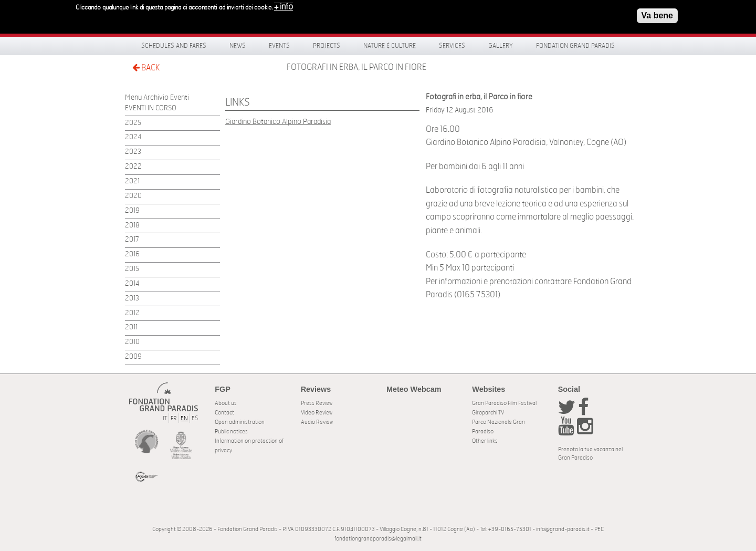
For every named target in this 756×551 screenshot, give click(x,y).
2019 (132, 211)
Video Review (317, 413)
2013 (132, 299)
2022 (133, 167)
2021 (132, 181)
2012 (132, 313)
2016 (132, 254)
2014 (132, 284)
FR (174, 418)
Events (279, 46)
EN (184, 418)
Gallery (501, 46)
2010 (132, 342)
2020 (133, 196)
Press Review (317, 403)
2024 (133, 137)
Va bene (657, 12)
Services (452, 46)
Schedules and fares (174, 46)
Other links (485, 441)
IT (165, 418)
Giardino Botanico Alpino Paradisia (278, 122)
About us (226, 403)
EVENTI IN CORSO (151, 108)
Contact (224, 413)
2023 (133, 152)
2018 (132, 226)
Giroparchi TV (488, 413)
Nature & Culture (390, 46)
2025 (133, 123)
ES (195, 418)
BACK (146, 67)
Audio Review (317, 422)
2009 (133, 357)
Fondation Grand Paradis (575, 46)
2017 (132, 240)
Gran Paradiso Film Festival (504, 403)
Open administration (240, 422)
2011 (131, 328)
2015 (132, 269)
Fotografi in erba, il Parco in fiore (356, 67)
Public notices (231, 432)
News (238, 46)
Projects (327, 46)
